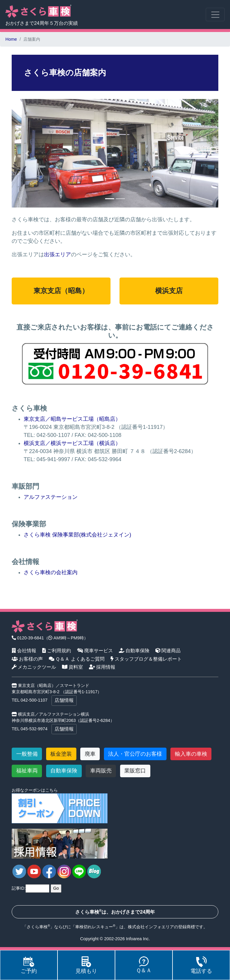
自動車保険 (134, 650)
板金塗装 (61, 754)
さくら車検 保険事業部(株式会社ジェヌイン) (77, 535)
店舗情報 (64, 700)
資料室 (73, 667)
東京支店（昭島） (61, 291)
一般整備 (27, 754)
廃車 (90, 754)
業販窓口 (135, 771)
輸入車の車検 (191, 754)
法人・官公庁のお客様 (135, 754)
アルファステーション (51, 497)
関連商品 (168, 650)
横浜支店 (169, 291)
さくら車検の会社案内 (51, 572)
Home (11, 39)
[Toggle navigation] (215, 15)
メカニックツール (34, 667)
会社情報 (24, 650)
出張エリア (57, 254)
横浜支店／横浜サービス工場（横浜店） (72, 443)
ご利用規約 (57, 650)
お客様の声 (27, 659)
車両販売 (101, 771)
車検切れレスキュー (94, 927)
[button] (27, 153)
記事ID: (19, 888)
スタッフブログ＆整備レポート (146, 659)
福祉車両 (27, 771)
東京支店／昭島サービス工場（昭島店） (72, 419)
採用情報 (102, 667)
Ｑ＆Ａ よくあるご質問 (77, 659)
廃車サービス (95, 650)
